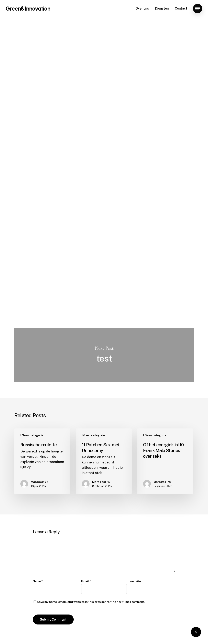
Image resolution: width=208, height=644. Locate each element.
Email (86, 581)
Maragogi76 (50, 104)
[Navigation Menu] (198, 9)
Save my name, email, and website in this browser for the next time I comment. (91, 602)
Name (38, 581)
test (104, 355)
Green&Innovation (28, 9)
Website (135, 581)
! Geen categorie (47, 32)
